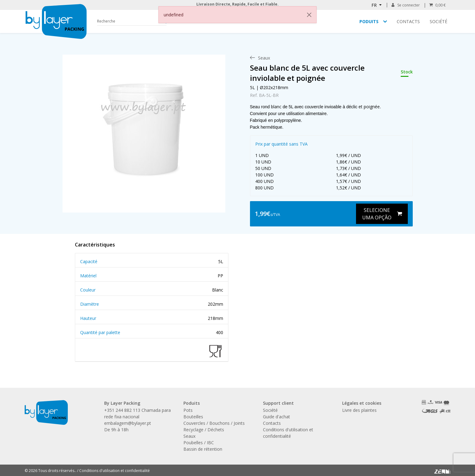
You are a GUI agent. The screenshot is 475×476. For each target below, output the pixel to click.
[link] (144, 127)
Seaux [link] (264, 58)
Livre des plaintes (359, 410)
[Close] (309, 15)
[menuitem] (264, 58)
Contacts (408, 21)
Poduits (369, 21)
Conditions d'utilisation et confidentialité (115, 471)
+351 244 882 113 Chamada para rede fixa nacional (137, 413)
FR (375, 5)
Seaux (189, 436)
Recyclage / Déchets (204, 430)
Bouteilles (193, 417)
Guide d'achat (276, 417)
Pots (188, 410)
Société (438, 21)
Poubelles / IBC (199, 443)
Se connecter (405, 5)
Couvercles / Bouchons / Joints (214, 423)
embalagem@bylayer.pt (128, 423)
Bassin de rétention (203, 449)
